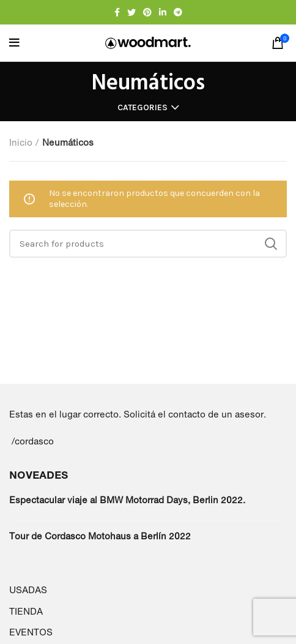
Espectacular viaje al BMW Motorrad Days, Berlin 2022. (127, 500)
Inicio (21, 142)
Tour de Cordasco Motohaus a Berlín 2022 (100, 536)
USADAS (28, 590)
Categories (142, 108)
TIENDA (26, 611)
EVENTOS (31, 632)
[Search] (148, 244)
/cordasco (33, 441)
